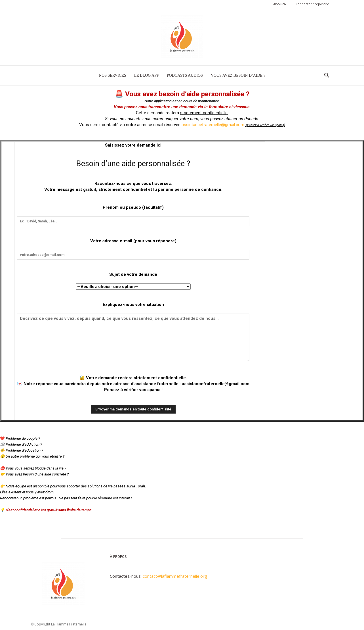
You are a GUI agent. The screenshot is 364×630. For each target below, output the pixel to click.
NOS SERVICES (112, 75)
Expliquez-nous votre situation (133, 304)
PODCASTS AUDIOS (185, 75)
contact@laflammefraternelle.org (175, 576)
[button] (327, 76)
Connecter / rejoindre (312, 4)
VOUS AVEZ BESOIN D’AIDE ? (238, 75)
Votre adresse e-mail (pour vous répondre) (133, 241)
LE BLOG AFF (147, 75)
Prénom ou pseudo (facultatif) (133, 207)
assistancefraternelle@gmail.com (213, 125)
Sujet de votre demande (133, 274)
